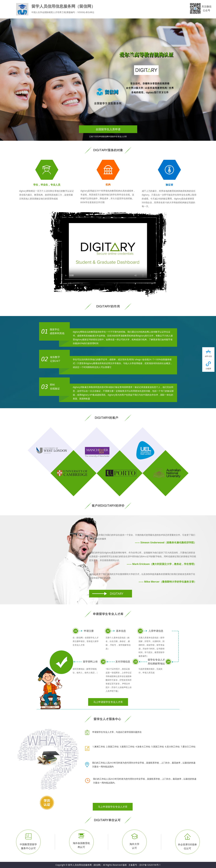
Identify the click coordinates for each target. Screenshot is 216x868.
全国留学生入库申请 (108, 129)
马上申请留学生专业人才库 (108, 702)
